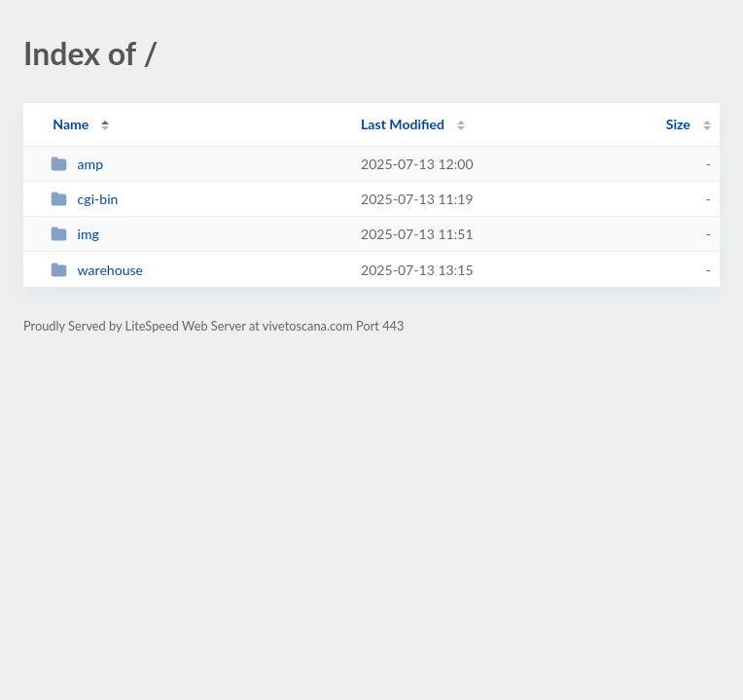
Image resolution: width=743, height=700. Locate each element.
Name (71, 124)
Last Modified (403, 124)
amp (77, 164)
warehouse (97, 270)
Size (678, 124)
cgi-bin (84, 199)
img (75, 234)
